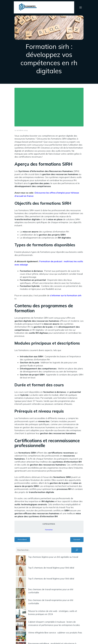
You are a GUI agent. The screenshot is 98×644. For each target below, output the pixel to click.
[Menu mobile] (81, 7)
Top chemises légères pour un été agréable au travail (53, 557)
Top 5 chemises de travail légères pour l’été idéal (51, 568)
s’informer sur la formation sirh (66, 295)
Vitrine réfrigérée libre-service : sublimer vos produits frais (55, 633)
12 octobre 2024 (21, 130)
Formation (49, 530)
